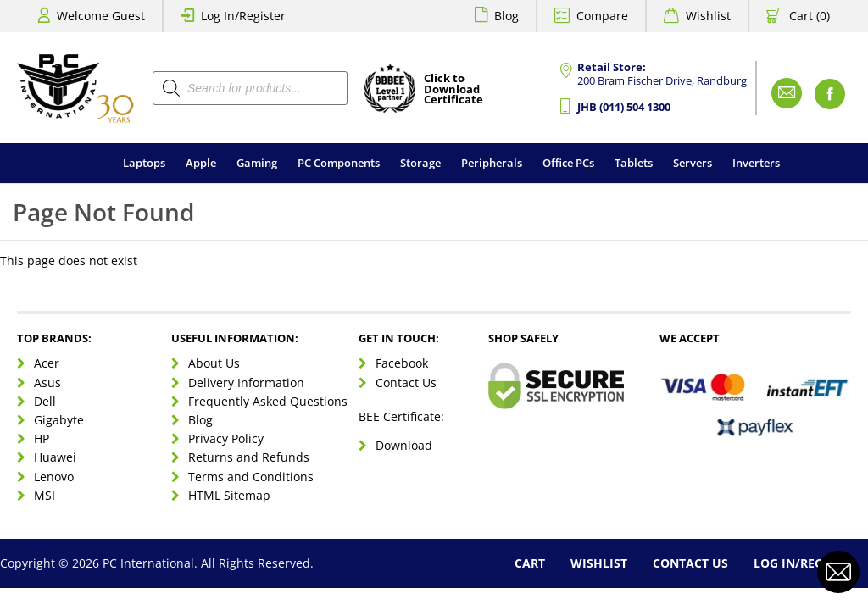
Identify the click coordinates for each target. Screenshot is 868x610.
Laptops (144, 163)
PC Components (339, 163)
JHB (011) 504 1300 (624, 107)
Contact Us (406, 383)
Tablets (634, 163)
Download (404, 445)
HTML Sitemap (229, 495)
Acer (47, 363)
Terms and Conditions (251, 477)
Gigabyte (59, 420)
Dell (45, 401)
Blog (506, 16)
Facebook (402, 363)
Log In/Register (243, 16)
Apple (201, 163)
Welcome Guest (101, 16)
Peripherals (492, 163)
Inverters (756, 163)
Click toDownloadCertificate (453, 90)
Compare (602, 16)
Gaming (257, 163)
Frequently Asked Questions (268, 401)
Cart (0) (810, 16)
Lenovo (54, 477)
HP (42, 438)
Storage (420, 163)
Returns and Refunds (249, 457)
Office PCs (568, 163)
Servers (693, 163)
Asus (47, 383)
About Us (214, 363)
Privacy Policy (226, 438)
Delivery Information (246, 383)
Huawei (55, 457)
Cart (530, 563)
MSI (45, 495)
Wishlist (708, 16)
